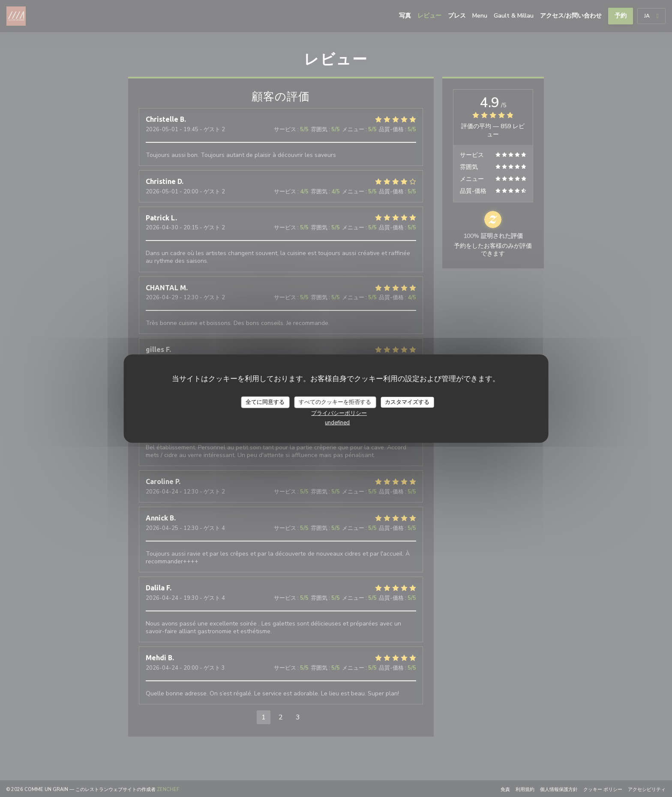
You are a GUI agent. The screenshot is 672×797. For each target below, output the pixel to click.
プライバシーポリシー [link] (339, 413)
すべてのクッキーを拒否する (335, 402)
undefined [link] (337, 423)
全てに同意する (265, 402)
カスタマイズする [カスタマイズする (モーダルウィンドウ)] (407, 402)
